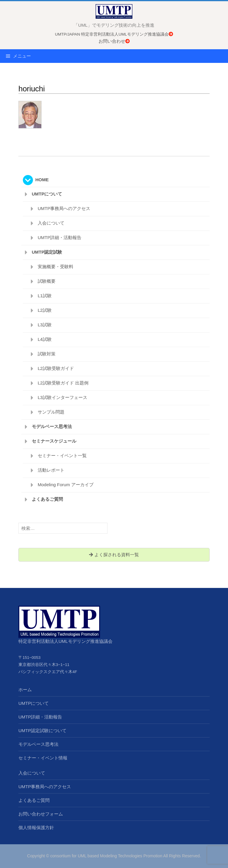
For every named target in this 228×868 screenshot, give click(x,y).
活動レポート (51, 470)
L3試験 (45, 325)
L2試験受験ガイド (56, 368)
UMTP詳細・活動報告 (60, 237)
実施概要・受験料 (56, 267)
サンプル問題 (51, 412)
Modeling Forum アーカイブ (66, 485)
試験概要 (47, 281)
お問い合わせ (114, 41)
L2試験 (45, 310)
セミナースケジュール (54, 441)
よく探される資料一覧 (114, 555)
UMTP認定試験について (43, 731)
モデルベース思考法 (52, 426)
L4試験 (45, 339)
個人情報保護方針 (36, 828)
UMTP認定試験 (47, 252)
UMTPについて (47, 194)
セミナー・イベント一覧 (62, 456)
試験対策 (47, 354)
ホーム (25, 690)
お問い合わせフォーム (41, 814)
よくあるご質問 (47, 499)
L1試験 (45, 296)
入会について (51, 223)
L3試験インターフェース (62, 397)
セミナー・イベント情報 (43, 758)
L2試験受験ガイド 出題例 (63, 383)
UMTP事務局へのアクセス (64, 208)
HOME (42, 180)
